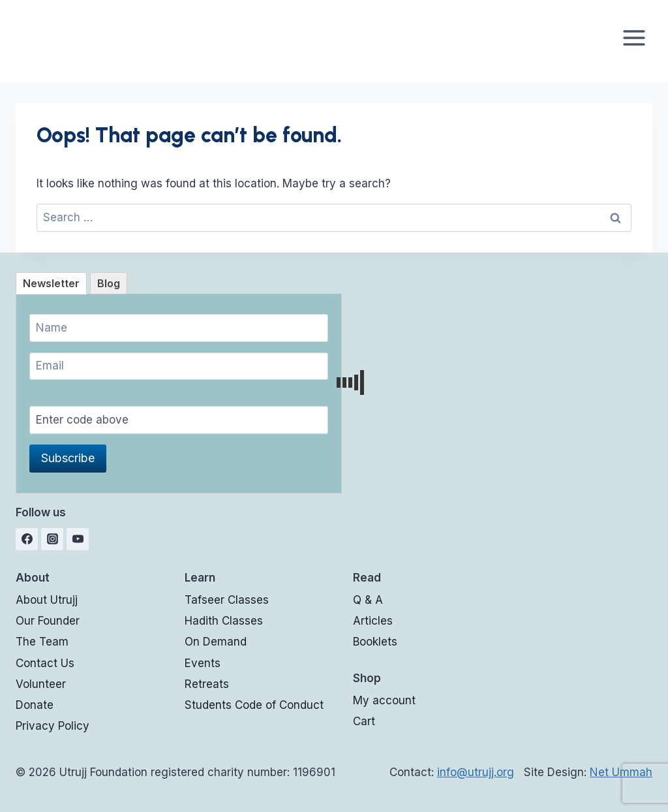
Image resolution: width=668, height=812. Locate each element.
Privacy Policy (53, 726)
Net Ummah (621, 772)
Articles (373, 621)
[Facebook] (27, 539)
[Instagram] (52, 539)
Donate (35, 705)
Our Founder (48, 621)
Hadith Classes (224, 621)
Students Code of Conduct (254, 705)
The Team (42, 642)
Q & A (368, 600)
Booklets (375, 642)
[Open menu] (634, 38)
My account (384, 700)
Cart (364, 721)
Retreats (207, 684)
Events (203, 663)
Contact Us (45, 663)
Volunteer (41, 684)
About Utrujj (47, 600)
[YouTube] (78, 539)
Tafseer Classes (227, 600)
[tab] (51, 283)
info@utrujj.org (476, 772)
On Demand (216, 642)
